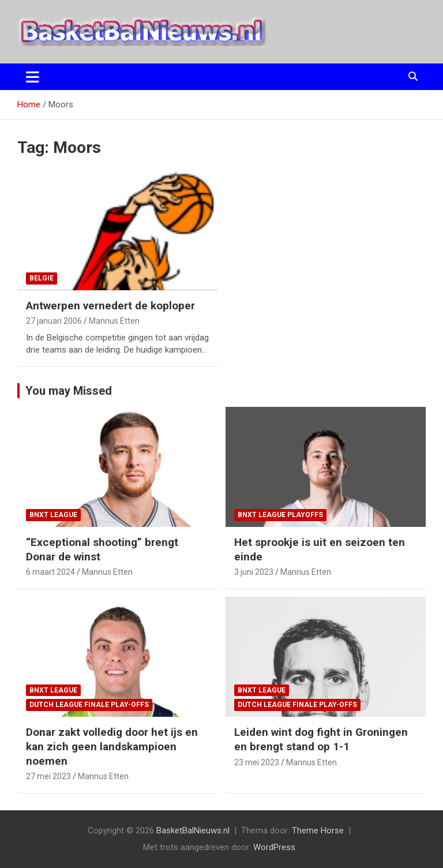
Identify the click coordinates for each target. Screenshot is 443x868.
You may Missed (69, 391)
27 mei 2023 (48, 776)
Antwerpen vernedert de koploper (110, 306)
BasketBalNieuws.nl (193, 830)
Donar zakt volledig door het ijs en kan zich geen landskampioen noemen (112, 746)
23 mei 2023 (257, 762)
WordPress (274, 847)
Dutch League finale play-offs (89, 705)
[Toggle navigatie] (33, 77)
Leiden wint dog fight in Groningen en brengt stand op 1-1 (321, 739)
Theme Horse (318, 830)
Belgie (42, 278)
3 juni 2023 (254, 572)
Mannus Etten (114, 321)
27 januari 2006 (54, 321)
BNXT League (53, 515)
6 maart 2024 (50, 572)
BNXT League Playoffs (280, 515)
